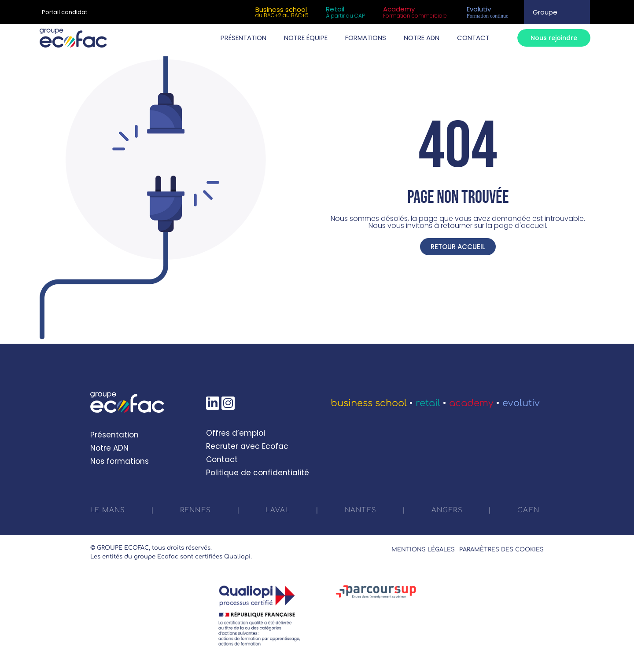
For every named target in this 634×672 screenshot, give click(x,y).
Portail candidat (65, 12)
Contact (222, 459)
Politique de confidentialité (258, 473)
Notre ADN (109, 448)
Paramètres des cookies (501, 550)
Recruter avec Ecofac (247, 446)
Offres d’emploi (236, 433)
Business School (369, 403)
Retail (428, 403)
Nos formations (120, 461)
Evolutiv (521, 403)
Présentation (114, 435)
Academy (471, 403)
